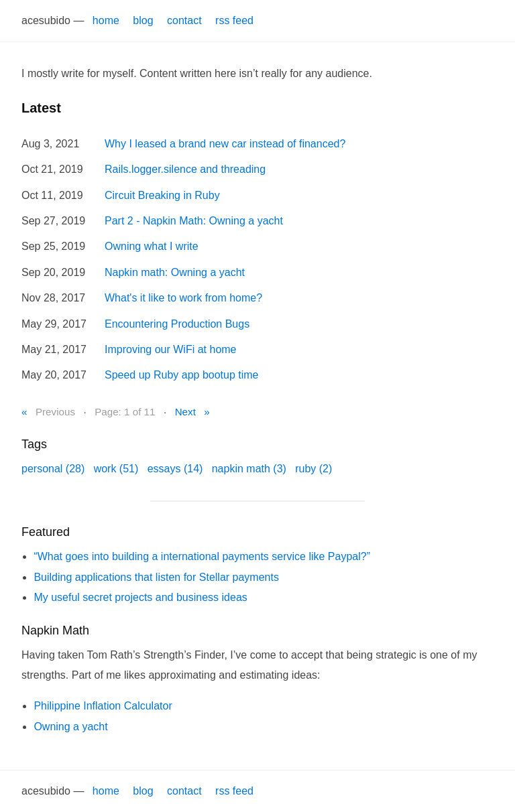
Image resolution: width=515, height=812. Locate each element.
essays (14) (175, 469)
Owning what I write (152, 246)
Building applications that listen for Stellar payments (156, 577)
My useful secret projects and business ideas (140, 597)
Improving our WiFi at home (171, 349)
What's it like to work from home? (183, 298)
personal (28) (53, 469)
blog (143, 20)
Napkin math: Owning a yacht (175, 272)
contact (184, 20)
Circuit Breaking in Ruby (162, 195)
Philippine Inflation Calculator (103, 706)
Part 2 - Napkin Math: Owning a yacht (194, 221)
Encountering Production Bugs (177, 324)
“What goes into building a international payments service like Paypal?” (202, 556)
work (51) (116, 469)
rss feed (234, 20)
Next (185, 412)
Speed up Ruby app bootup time (182, 375)
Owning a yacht (70, 727)
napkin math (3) (249, 469)
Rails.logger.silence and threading (185, 169)
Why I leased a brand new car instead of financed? (225, 144)
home (106, 20)
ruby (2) (313, 469)
